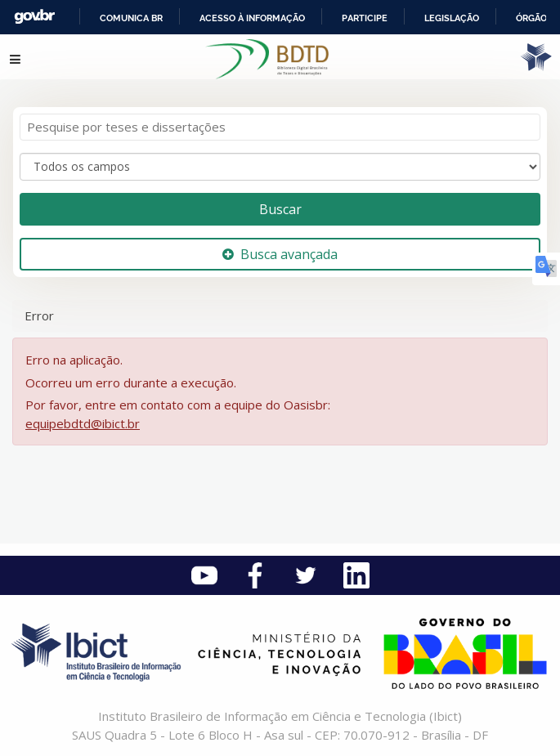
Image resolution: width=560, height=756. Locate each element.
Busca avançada (280, 254)
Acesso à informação (252, 18)
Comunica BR (131, 18)
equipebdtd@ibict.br (83, 423)
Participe (365, 18)
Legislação (452, 18)
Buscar (280, 209)
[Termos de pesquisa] (280, 127)
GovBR (34, 17)
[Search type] (280, 167)
